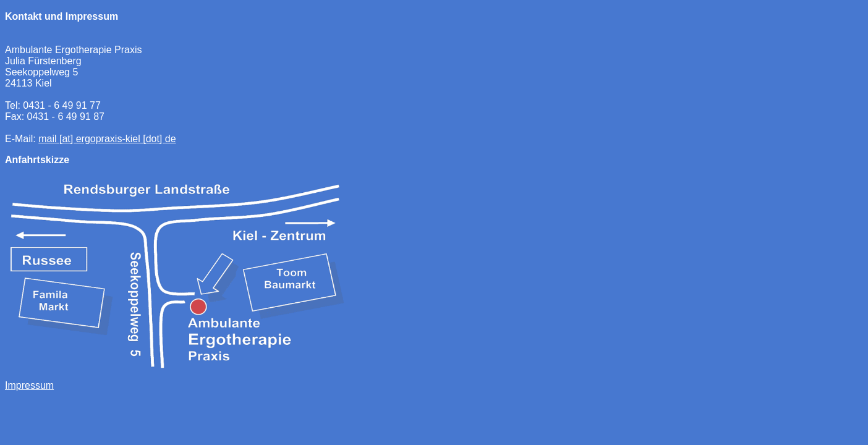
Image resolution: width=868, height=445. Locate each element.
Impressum (29, 385)
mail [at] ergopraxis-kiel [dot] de (107, 139)
